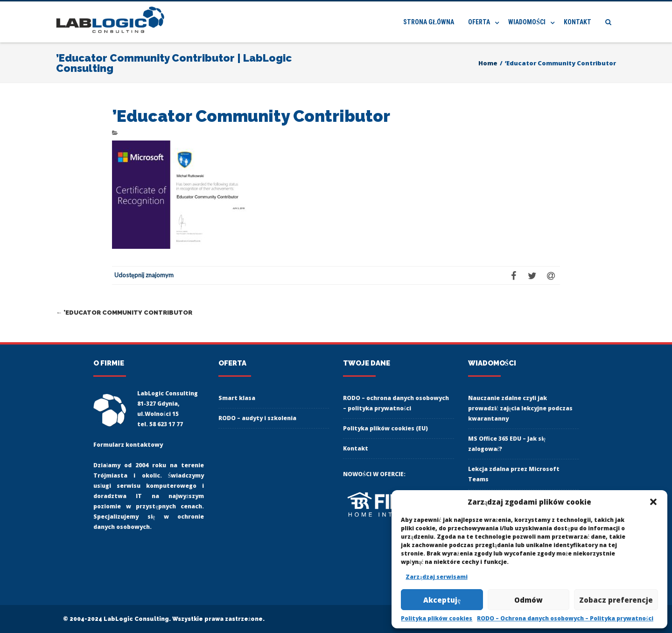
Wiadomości (527, 22)
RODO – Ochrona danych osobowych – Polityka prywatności (565, 618)
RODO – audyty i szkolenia (257, 418)
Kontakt (577, 22)
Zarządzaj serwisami (436, 577)
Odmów (528, 600)
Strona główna (429, 22)
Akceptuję (442, 600)
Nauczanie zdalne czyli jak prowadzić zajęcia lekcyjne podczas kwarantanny (521, 408)
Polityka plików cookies (437, 618)
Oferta (479, 22)
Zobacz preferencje (616, 600)
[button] (653, 502)
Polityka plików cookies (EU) (385, 428)
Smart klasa (237, 398)
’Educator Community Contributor (124, 313)
